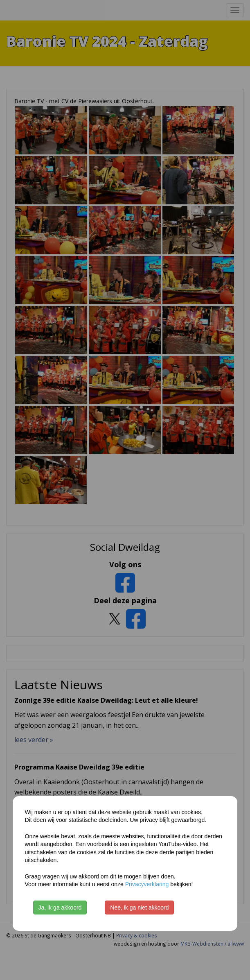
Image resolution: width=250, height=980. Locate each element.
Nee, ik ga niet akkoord (139, 908)
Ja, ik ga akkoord (60, 908)
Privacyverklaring (147, 884)
